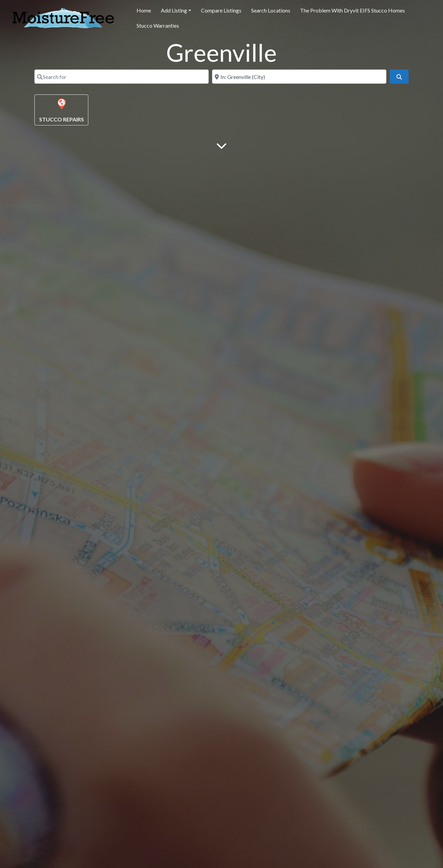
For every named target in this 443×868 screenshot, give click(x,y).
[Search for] (122, 77)
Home (144, 10)
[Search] (399, 77)
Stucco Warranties (158, 25)
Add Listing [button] (174, 10)
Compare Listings (221, 10)
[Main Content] (221, 145)
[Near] (299, 77)
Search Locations (271, 10)
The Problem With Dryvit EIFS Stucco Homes (352, 10)
